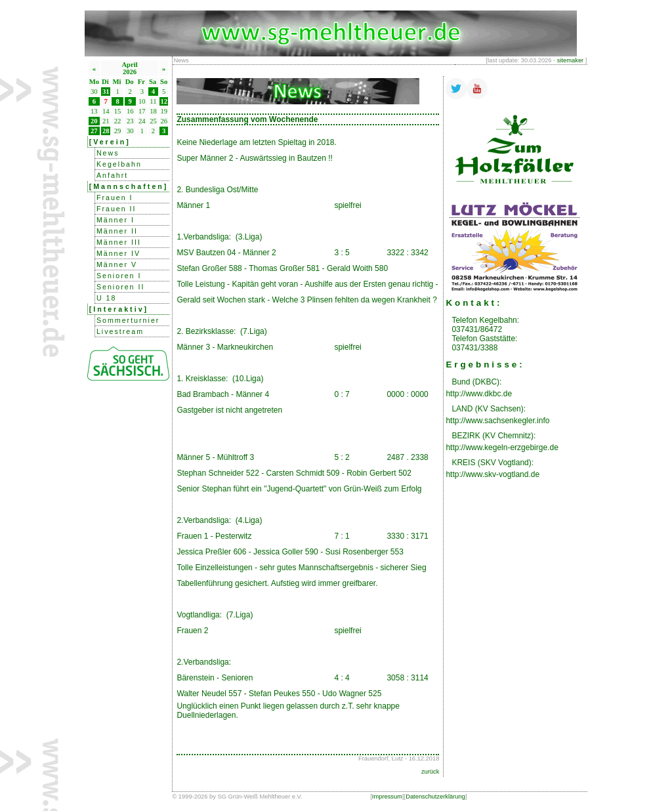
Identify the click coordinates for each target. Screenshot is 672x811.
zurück (430, 772)
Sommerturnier (128, 320)
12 (164, 101)
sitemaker (570, 60)
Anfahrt (112, 175)
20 (94, 121)
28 (106, 131)
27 (94, 131)
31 (106, 92)
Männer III (119, 242)
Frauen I (115, 198)
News (108, 153)
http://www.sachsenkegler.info (497, 421)
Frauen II (116, 209)
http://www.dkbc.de (479, 394)
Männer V (117, 264)
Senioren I (119, 276)
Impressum (387, 797)
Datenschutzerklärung (435, 797)
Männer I (115, 220)
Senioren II (121, 287)
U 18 (107, 298)
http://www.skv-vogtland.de (493, 474)
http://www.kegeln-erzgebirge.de (502, 447)
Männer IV (118, 253)
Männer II (117, 231)
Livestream (120, 331)
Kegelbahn (119, 164)
